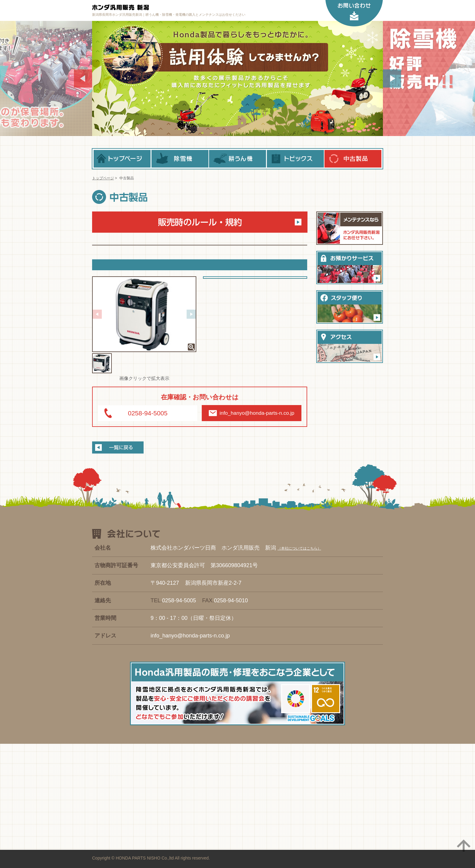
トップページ (122, 159)
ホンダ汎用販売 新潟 (153, 8)
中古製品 (353, 159)
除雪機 (180, 159)
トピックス (295, 159)
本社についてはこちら (299, 548)
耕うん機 (237, 159)
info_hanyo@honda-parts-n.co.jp (257, 413)
